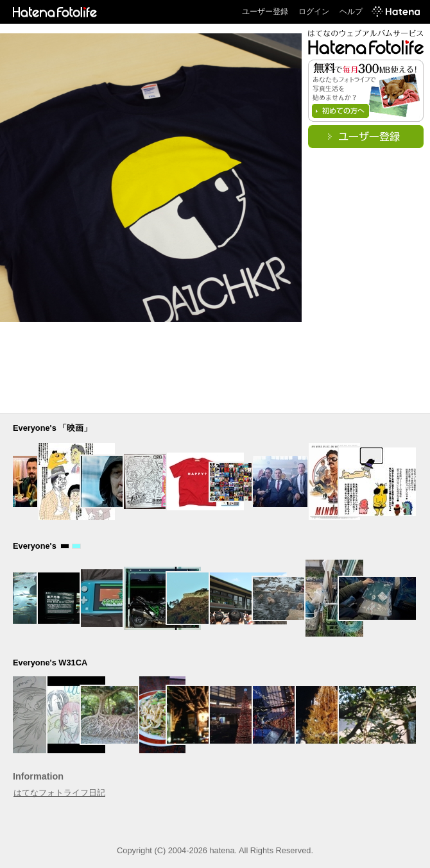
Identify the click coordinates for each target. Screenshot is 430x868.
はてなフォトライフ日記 (59, 793)
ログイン (314, 12)
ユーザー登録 (265, 12)
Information (38, 776)
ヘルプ (351, 12)
